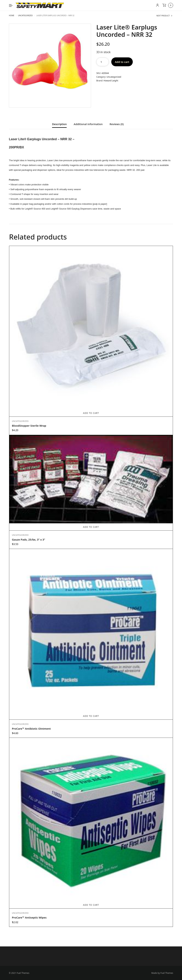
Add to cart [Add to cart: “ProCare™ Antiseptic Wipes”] (91, 905)
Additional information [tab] (88, 124)
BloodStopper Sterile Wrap (29, 426)
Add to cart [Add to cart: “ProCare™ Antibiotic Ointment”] (91, 716)
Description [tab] (59, 124)
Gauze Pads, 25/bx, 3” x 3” (29, 539)
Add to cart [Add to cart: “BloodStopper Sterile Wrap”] (91, 413)
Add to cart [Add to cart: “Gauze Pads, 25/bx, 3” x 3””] (91, 527)
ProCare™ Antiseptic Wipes (29, 917)
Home (12, 15)
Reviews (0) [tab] (117, 124)
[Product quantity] (103, 62)
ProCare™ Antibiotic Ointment (31, 728)
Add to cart (122, 62)
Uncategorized (25, 15)
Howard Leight (111, 81)
